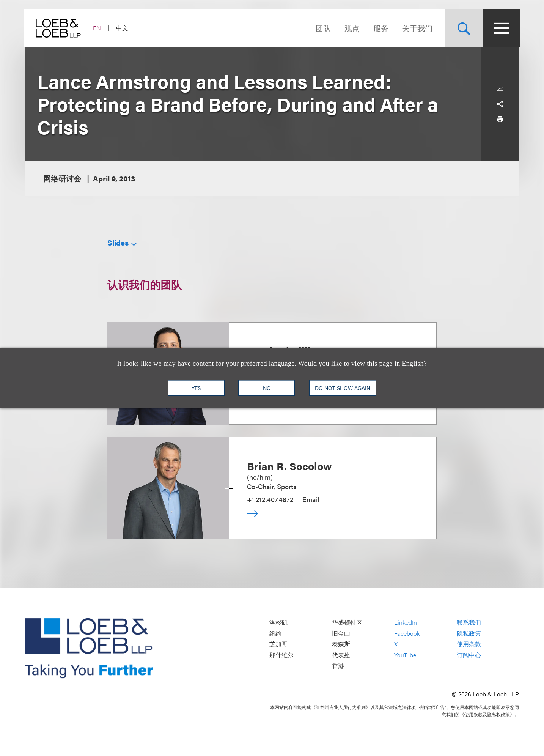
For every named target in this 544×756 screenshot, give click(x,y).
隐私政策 (469, 633)
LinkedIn (406, 623)
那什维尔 (281, 655)
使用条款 (469, 644)
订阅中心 (469, 655)
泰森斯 (341, 644)
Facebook (407, 633)
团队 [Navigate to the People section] (322, 28)
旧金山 (341, 633)
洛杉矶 (278, 623)
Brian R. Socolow (289, 466)
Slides (118, 243)
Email (311, 499)
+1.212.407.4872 (270, 499)
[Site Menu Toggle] (500, 28)
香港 (338, 666)
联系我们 (469, 623)
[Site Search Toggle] (462, 28)
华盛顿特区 (347, 623)
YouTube (405, 655)
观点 (351, 28)
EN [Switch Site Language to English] (98, 28)
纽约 (275, 633)
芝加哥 (278, 644)
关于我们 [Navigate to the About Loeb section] (416, 28)
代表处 (341, 655)
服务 (379, 28)
